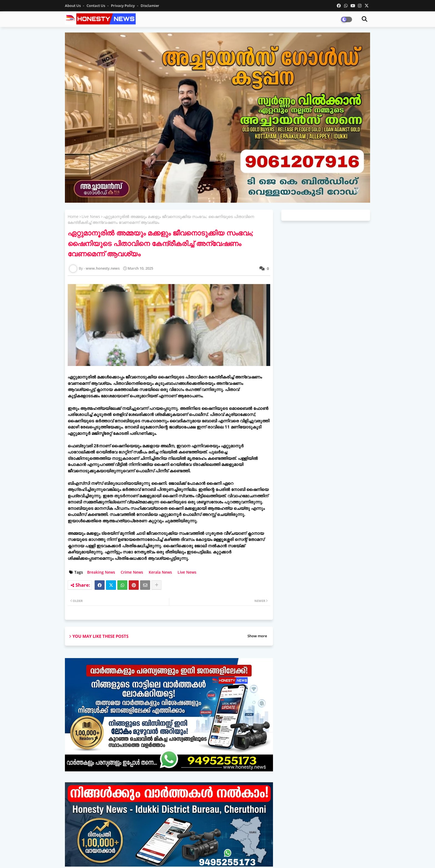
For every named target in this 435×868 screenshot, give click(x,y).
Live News (91, 216)
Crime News (132, 572)
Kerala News (160, 572)
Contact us (96, 6)
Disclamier (150, 6)
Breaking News (101, 572)
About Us (73, 6)
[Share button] (156, 585)
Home (73, 216)
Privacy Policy (123, 6)
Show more (257, 636)
